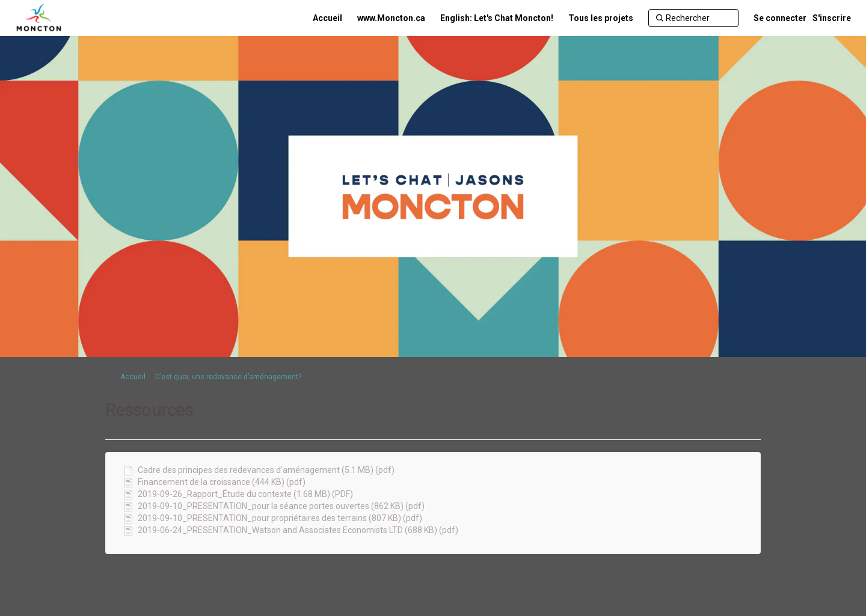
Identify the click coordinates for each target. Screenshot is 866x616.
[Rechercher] (693, 18)
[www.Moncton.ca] (391, 18)
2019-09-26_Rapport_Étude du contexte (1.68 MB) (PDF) (245, 494)
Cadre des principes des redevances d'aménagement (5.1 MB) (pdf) (266, 470)
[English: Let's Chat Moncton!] (497, 18)
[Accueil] (327, 18)
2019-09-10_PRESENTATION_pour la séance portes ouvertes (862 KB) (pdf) (281, 506)
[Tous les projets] (601, 18)
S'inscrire (832, 18)
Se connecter (780, 18)
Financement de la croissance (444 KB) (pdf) (222, 482)
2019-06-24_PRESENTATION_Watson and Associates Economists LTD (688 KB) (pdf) (298, 530)
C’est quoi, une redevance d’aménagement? (228, 377)
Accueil (133, 377)
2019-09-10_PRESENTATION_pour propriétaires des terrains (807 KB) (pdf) (280, 518)
